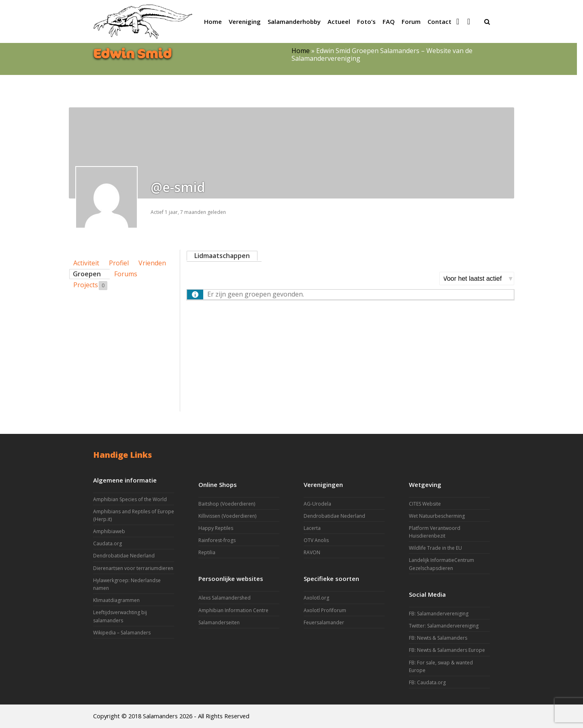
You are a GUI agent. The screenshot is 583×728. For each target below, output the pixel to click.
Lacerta (312, 528)
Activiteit (86, 263)
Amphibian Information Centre (233, 610)
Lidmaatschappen (222, 256)
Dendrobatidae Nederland (124, 556)
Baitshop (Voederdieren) (227, 504)
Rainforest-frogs (217, 540)
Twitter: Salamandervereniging (444, 626)
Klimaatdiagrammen (116, 600)
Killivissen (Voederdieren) (227, 516)
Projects (90, 285)
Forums (126, 274)
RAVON (312, 552)
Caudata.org (107, 543)
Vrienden (152, 263)
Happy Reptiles (216, 528)
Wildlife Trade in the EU (435, 548)
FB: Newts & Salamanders (438, 638)
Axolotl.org (316, 598)
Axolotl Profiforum (325, 610)
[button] (487, 21)
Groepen (87, 274)
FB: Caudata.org (427, 682)
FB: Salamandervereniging (439, 614)
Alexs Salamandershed (224, 598)
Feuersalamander (324, 622)
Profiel (119, 263)
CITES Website (425, 504)
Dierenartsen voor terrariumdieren (133, 568)
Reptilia (207, 552)
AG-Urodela (317, 504)
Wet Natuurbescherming (437, 516)
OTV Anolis (316, 540)
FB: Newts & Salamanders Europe (447, 650)
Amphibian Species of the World (130, 499)
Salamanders (160, 716)
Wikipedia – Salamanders (122, 633)
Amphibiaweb (109, 531)
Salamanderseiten (219, 622)
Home (301, 51)
